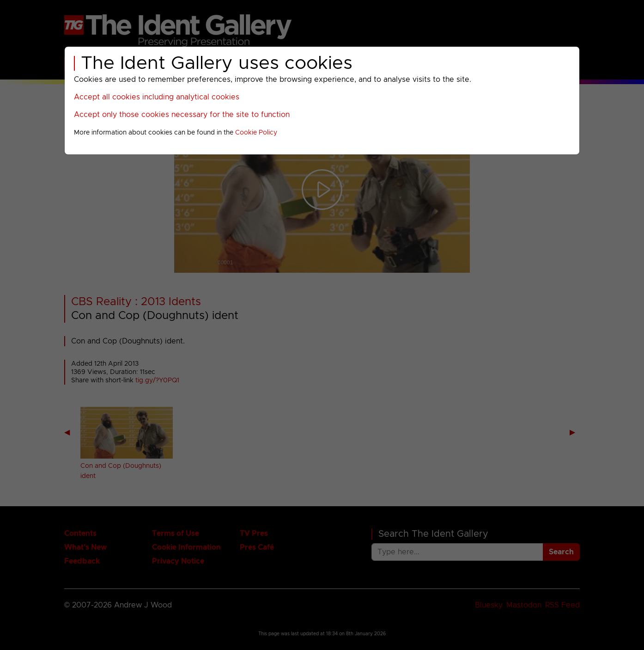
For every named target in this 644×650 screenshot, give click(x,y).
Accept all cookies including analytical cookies (157, 97)
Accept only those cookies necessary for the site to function (182, 115)
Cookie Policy (256, 133)
